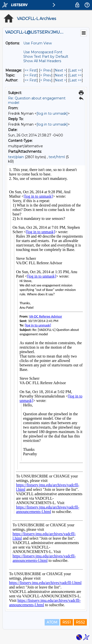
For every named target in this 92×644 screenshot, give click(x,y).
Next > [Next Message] (60, 70)
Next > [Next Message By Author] (60, 80)
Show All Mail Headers (42, 61)
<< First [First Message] (31, 70)
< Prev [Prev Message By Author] (46, 80)
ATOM (52, 622)
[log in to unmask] (52, 114)
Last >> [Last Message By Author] (76, 80)
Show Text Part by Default (46, 57)
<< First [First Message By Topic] (31, 75)
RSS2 (80, 622)
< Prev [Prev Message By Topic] (46, 75)
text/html (57, 157)
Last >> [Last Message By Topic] (76, 75)
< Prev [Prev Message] (46, 70)
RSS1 (67, 622)
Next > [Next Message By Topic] (60, 75)
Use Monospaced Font (43, 52)
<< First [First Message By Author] (31, 80)
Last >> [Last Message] (76, 70)
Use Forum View (38, 43)
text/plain (16, 157)
